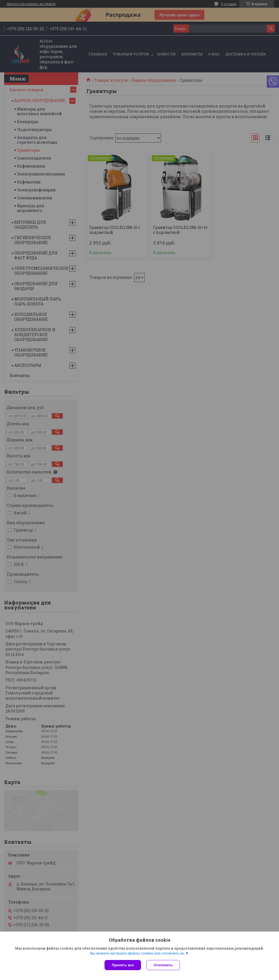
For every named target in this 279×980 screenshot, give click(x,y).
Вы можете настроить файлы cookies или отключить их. (138, 953)
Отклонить (163, 965)
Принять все (123, 965)
